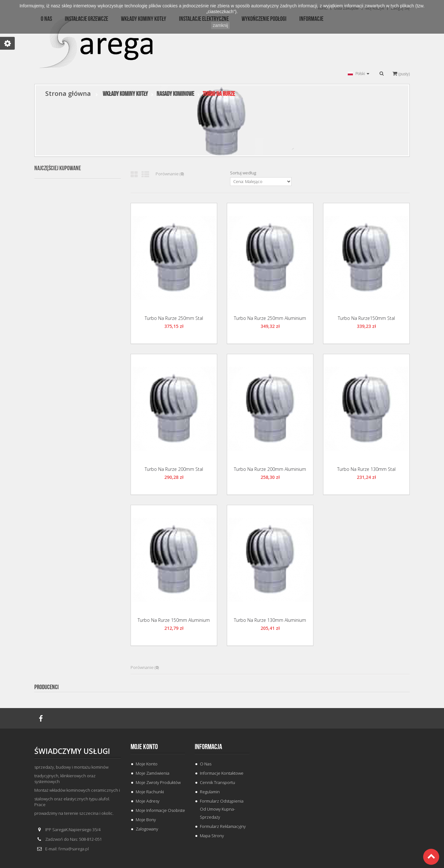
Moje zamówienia (153, 773)
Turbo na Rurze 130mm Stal (366, 469)
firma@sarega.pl (74, 849)
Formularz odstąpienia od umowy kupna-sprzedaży (222, 809)
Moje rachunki (150, 792)
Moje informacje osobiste (160, 810)
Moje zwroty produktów (158, 782)
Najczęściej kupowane (58, 168)
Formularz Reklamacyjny (223, 826)
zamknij (220, 25)
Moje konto (144, 747)
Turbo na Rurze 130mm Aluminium (270, 620)
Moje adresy (148, 801)
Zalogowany (147, 829)
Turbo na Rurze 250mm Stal (174, 318)
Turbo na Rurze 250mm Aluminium (270, 318)
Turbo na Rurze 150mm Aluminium (174, 620)
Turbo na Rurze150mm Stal (366, 318)
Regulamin (210, 792)
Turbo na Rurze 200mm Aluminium (270, 469)
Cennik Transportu (218, 782)
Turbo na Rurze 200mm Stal (174, 469)
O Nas (206, 764)
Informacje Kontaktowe (222, 773)
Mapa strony (212, 836)
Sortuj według (243, 173)
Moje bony (146, 820)
